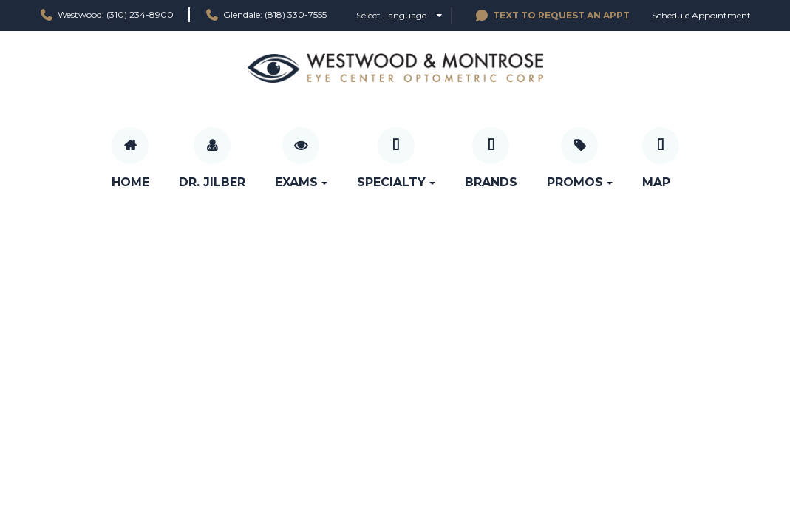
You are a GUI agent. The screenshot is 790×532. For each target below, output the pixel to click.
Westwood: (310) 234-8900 (106, 15)
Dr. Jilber (212, 182)
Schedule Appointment (701, 15)
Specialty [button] (396, 182)
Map (656, 182)
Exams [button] (301, 182)
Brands (491, 182)
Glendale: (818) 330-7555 (266, 15)
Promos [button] (580, 182)
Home (130, 182)
